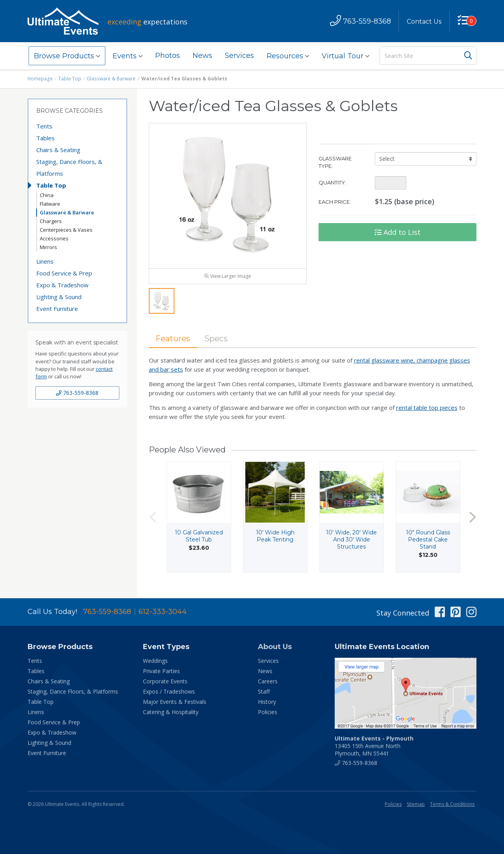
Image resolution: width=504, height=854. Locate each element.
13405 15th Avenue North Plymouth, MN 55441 (374, 747)
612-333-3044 (163, 613)
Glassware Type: (335, 162)
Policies (268, 713)
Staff (264, 693)
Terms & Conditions (452, 805)
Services (239, 56)
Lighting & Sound (59, 297)
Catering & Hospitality (171, 713)
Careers (268, 682)
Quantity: (332, 182)
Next (472, 518)
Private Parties (161, 672)
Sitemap (416, 805)
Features (173, 339)
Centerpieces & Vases (66, 230)
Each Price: (335, 202)
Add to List (397, 232)
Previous (153, 518)
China (47, 195)
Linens (45, 261)
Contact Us (424, 21)
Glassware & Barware (111, 79)
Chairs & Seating (58, 150)
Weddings (155, 662)
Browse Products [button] (67, 56)
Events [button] (128, 56)
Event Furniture (57, 309)
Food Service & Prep (64, 273)
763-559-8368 (77, 393)
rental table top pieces (427, 409)
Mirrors (48, 247)
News (202, 56)
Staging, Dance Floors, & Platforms (69, 167)
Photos (168, 56)
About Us (275, 648)
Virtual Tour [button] (346, 56)
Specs (216, 339)
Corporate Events (165, 682)
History (267, 703)
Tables (45, 138)
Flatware (50, 204)
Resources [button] (288, 56)
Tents (44, 126)
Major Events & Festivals (175, 703)
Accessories (54, 238)
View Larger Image (228, 277)
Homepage (40, 79)
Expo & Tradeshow (62, 285)
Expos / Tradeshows (169, 693)
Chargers (51, 221)
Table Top (70, 79)
